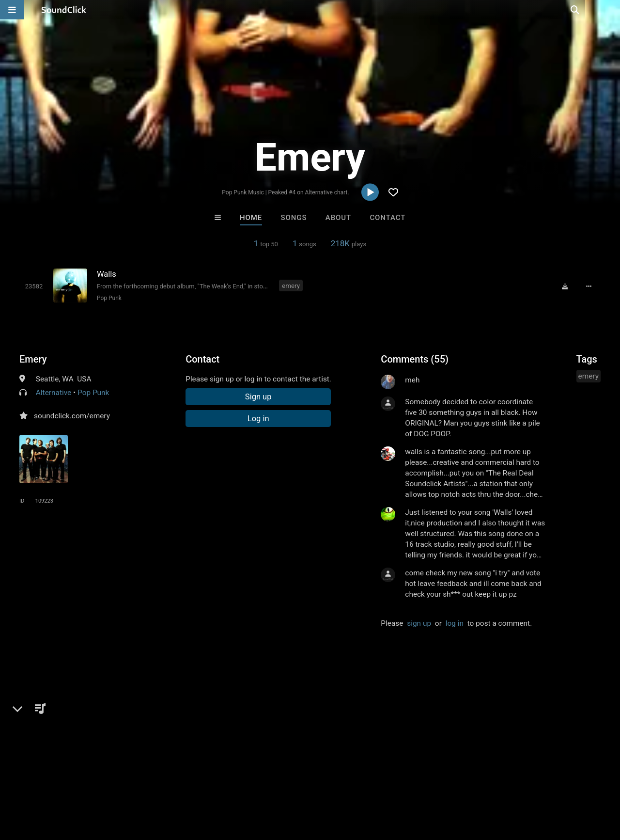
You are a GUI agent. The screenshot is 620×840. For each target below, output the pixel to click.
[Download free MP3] (565, 286)
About (338, 218)
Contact (387, 218)
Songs (294, 218)
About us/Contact (86, 782)
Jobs (133, 782)
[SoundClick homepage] (64, 10)
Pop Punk (109, 298)
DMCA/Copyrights (180, 782)
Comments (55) (415, 359)
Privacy (231, 782)
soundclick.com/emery (72, 416)
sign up (419, 623)
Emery (33, 359)
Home (251, 218)
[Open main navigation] (12, 10)
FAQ (41, 782)
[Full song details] (589, 286)
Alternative (54, 393)
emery (291, 285)
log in (455, 623)
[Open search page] (610, 10)
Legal (261, 782)
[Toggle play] (34, 286)
